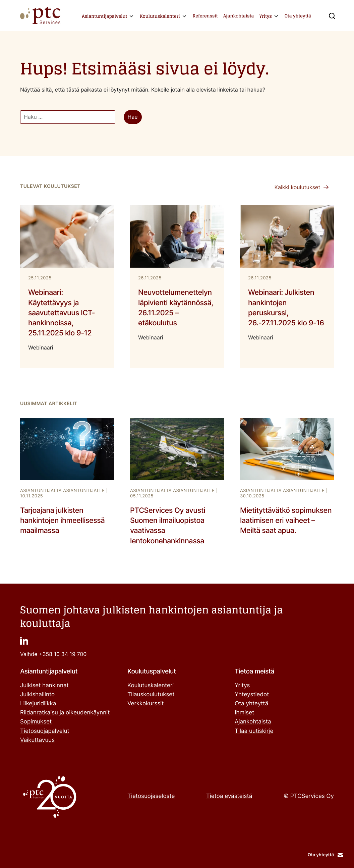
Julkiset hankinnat (44, 686)
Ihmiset (244, 713)
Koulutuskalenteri (160, 16)
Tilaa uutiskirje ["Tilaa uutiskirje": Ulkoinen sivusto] (254, 731)
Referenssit (205, 16)
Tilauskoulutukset (151, 695)
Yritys (265, 16)
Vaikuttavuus (37, 740)
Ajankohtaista (239, 16)
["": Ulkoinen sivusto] (24, 641)
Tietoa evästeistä (229, 796)
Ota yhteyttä (298, 16)
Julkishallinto (37, 695)
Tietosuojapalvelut (45, 731)
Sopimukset (36, 722)
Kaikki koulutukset (297, 187)
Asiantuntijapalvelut (104, 16)
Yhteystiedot (252, 695)
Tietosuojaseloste (151, 796)
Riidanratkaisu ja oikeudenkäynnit (65, 713)
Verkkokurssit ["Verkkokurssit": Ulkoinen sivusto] (146, 704)
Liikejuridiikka (38, 704)
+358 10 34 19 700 (63, 654)
